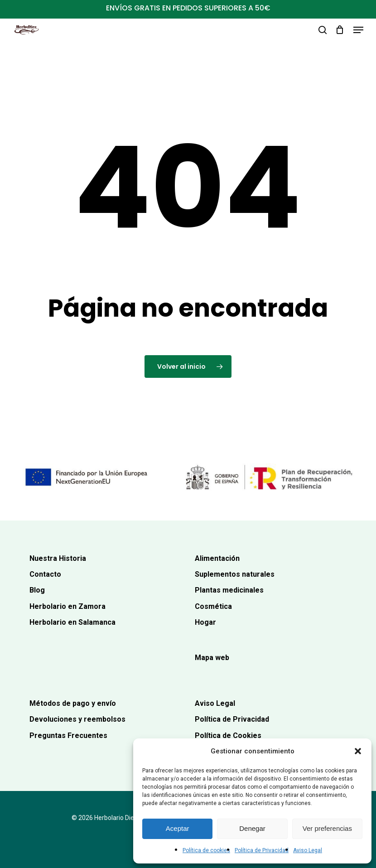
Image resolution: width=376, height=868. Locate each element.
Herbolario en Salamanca (72, 622)
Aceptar (178, 828)
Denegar (252, 828)
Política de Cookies (228, 735)
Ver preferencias (327, 828)
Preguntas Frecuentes (68, 735)
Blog (37, 590)
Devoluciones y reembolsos (77, 719)
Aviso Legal (308, 850)
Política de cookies (206, 850)
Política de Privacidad (262, 850)
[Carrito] (340, 30)
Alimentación (217, 558)
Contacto (45, 574)
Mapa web (212, 658)
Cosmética (213, 606)
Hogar (205, 622)
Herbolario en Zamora (67, 606)
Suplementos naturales (235, 574)
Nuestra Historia (58, 558)
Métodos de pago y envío (73, 703)
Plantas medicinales (229, 590)
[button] (358, 751)
